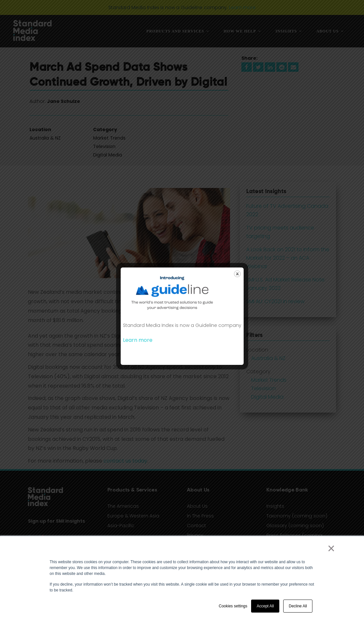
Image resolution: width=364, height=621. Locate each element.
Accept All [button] (265, 606)
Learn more (138, 340)
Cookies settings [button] (233, 606)
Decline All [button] (298, 606)
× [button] (331, 548)
